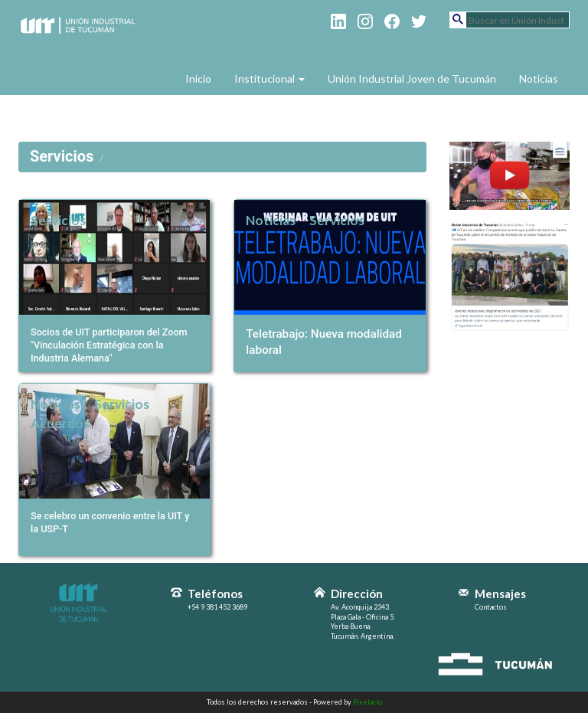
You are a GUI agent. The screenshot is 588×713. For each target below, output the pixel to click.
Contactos (491, 607)
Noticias (539, 78)
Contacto (208, 109)
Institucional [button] (269, 78)
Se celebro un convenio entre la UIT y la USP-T (110, 522)
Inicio (198, 78)
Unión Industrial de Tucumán (79, 47)
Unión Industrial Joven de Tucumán (412, 78)
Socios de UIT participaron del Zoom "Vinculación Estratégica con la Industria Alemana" (109, 345)
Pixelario (367, 702)
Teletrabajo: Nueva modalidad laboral (324, 342)
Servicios (58, 220)
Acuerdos (60, 423)
